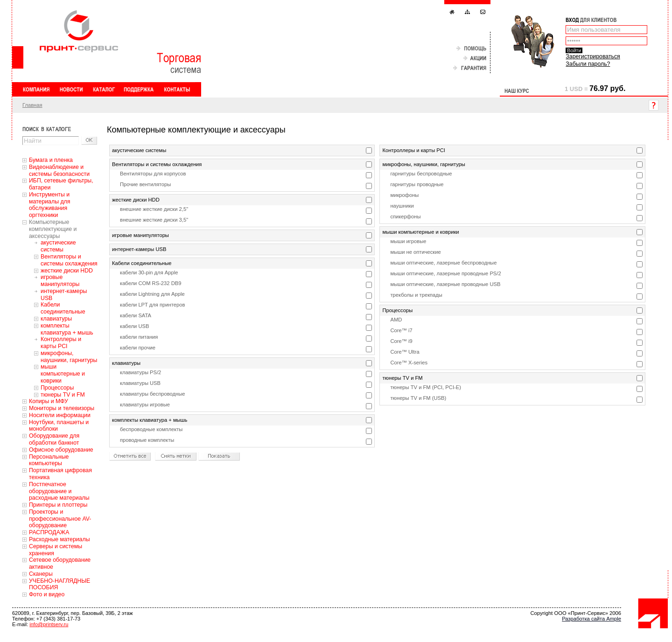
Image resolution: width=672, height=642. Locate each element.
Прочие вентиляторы (145, 184)
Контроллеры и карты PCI (61, 343)
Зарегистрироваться (593, 56)
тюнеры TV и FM (63, 395)
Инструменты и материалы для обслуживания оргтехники (49, 205)
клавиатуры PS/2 (140, 372)
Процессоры (57, 388)
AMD (396, 320)
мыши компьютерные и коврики (63, 374)
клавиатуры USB (140, 383)
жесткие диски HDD (67, 271)
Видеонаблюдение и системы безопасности (59, 171)
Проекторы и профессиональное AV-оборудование (60, 519)
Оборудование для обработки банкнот (54, 439)
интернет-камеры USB (139, 249)
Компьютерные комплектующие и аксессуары (53, 229)
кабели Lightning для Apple (152, 294)
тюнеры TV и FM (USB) (418, 398)
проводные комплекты (147, 440)
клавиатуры (56, 319)
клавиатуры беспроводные (152, 394)
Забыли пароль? (588, 64)
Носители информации (60, 415)
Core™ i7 (401, 330)
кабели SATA (136, 315)
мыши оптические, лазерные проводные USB (445, 284)
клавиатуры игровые (145, 405)
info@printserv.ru (49, 624)
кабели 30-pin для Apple (149, 272)
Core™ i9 (401, 341)
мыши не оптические (415, 252)
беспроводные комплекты (151, 429)
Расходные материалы (59, 539)
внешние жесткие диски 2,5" (154, 209)
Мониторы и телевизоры (62, 408)
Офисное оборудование (61, 450)
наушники (402, 206)
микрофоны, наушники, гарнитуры (69, 357)
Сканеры (41, 574)
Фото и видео (47, 594)
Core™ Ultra (405, 352)
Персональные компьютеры (49, 460)
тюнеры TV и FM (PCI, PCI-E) (425, 387)
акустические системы (58, 246)
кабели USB (134, 326)
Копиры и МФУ (49, 401)
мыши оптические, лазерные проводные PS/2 (445, 273)
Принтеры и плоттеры (58, 505)
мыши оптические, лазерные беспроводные (443, 263)
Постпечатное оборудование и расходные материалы (59, 491)
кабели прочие (138, 348)
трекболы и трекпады (416, 295)
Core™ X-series (409, 363)
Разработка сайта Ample (591, 619)
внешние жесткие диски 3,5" (154, 220)
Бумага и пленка (51, 160)
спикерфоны (405, 216)
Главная (32, 105)
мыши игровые (408, 241)
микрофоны (404, 195)
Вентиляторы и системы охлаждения (69, 260)
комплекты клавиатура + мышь (67, 329)
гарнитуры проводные (417, 184)
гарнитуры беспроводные (421, 174)
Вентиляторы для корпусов (153, 174)
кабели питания (139, 337)
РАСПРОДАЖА (49, 532)
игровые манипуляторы (60, 281)
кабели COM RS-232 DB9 (150, 283)
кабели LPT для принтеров (152, 305)
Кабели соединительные (63, 308)
